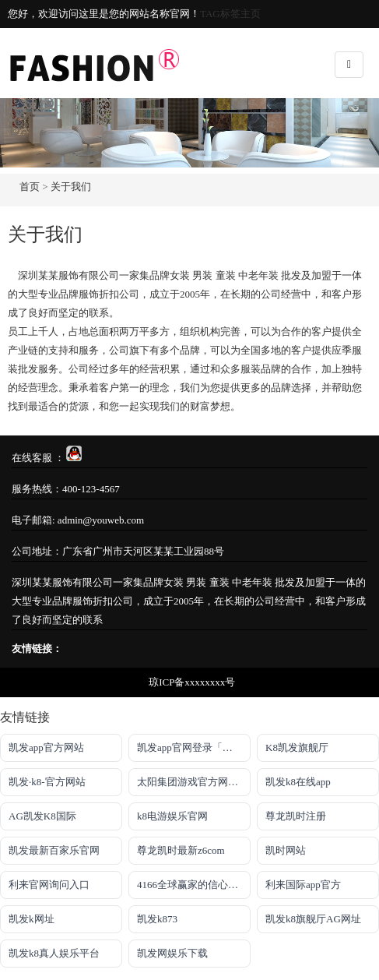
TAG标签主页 (230, 14)
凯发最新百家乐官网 (54, 850)
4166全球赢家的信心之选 (193, 885)
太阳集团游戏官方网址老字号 (194, 782)
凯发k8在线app (298, 782)
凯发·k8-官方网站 (47, 782)
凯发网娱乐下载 (172, 953)
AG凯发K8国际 (42, 816)
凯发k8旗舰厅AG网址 (313, 919)
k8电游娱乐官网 (172, 816)
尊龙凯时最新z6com (181, 850)
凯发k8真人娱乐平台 (54, 953)
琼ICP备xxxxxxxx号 (192, 682)
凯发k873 (157, 919)
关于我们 (71, 187)
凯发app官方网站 (46, 747)
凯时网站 (286, 850)
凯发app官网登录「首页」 (194, 747)
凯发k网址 (32, 919)
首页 (30, 187)
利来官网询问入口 (49, 885)
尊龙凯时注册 (296, 816)
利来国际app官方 (303, 885)
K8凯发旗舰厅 (297, 747)
